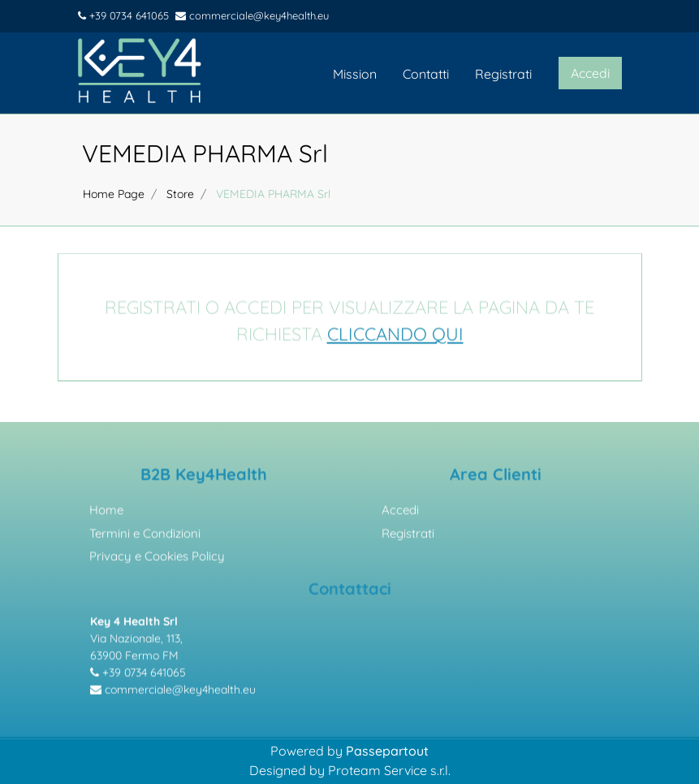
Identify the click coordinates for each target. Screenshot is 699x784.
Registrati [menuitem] (503, 74)
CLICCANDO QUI (395, 337)
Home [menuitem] (106, 513)
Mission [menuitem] (355, 74)
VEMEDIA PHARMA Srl (205, 153)
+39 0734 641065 (123, 15)
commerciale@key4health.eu (252, 15)
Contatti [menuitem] (426, 74)
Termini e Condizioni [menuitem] (145, 536)
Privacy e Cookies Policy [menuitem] (157, 559)
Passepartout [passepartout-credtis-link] (387, 751)
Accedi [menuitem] (400, 513)
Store (180, 194)
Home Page (114, 194)
